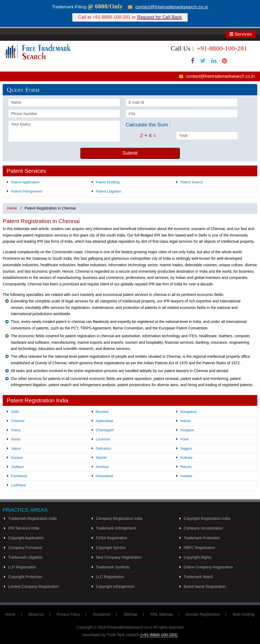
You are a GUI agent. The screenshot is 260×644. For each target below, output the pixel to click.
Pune (185, 439)
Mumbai (102, 412)
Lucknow (103, 439)
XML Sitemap (161, 614)
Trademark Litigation (25, 557)
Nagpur (186, 448)
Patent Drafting (108, 182)
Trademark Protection (202, 538)
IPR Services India (24, 528)
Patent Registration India (38, 400)
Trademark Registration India (32, 518)
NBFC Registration (199, 548)
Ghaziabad (104, 476)
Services (241, 34)
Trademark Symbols (113, 567)
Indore (185, 421)
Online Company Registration (208, 567)
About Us (36, 614)
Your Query (64, 131)
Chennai (18, 421)
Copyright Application (26, 538)
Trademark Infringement (116, 528)
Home (12, 208)
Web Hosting (244, 614)
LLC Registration (110, 577)
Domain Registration (203, 614)
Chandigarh (105, 430)
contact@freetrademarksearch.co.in (172, 7)
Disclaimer (102, 614)
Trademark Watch (198, 577)
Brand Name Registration (205, 586)
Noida (16, 439)
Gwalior (186, 476)
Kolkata (186, 458)
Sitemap (131, 614)
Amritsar (102, 467)
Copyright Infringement (115, 586)
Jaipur (16, 448)
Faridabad (19, 476)
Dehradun (104, 448)
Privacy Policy (68, 614)
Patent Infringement (27, 191)
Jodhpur (18, 467)
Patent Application (25, 182)
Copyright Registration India (207, 518)
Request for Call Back (159, 17)
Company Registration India (119, 518)
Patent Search (192, 182)
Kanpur (17, 458)
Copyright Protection (25, 577)
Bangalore (188, 412)
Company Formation (25, 548)
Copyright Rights (198, 557)
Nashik (101, 458)
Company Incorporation (203, 528)
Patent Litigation (109, 191)
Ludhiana (18, 485)
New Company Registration (119, 557)
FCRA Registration (112, 538)
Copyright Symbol (111, 548)
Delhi (15, 412)
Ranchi (186, 467)
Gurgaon (187, 430)
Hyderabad (105, 421)
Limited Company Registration (33, 586)
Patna (16, 430)
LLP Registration (22, 567)
